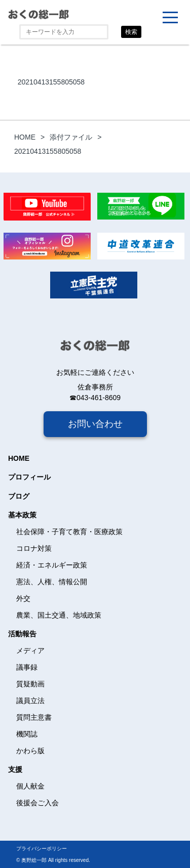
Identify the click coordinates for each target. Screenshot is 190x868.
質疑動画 (30, 684)
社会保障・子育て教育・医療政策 (69, 532)
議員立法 (30, 701)
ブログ (19, 496)
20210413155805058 (51, 82)
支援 (15, 769)
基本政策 (22, 515)
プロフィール (29, 477)
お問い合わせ (95, 424)
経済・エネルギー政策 (52, 565)
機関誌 (27, 734)
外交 (23, 598)
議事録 (27, 667)
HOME (19, 458)
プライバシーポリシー (42, 849)
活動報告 (22, 634)
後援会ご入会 (37, 803)
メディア (30, 650)
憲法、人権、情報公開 (52, 582)
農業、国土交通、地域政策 (59, 615)
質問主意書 (34, 717)
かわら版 (30, 751)
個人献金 (30, 786)
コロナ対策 (34, 548)
